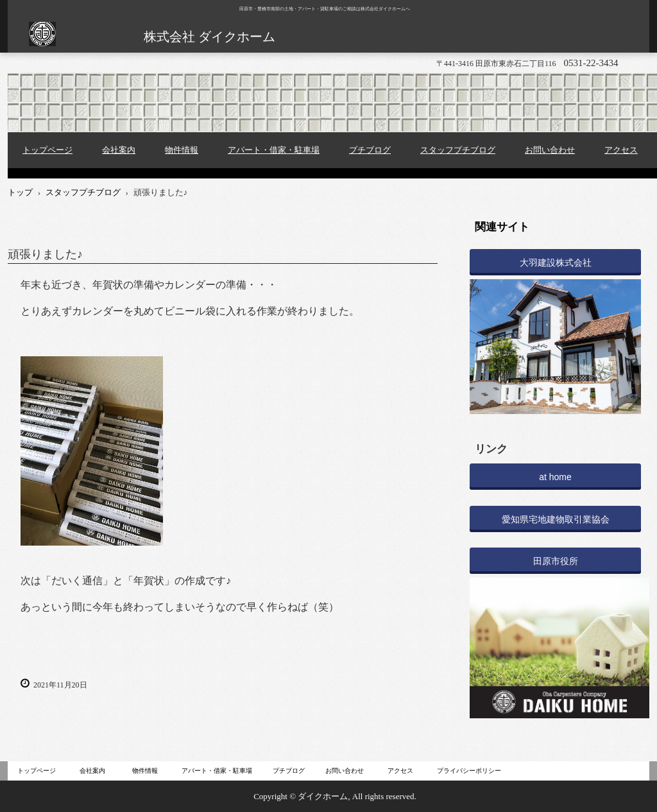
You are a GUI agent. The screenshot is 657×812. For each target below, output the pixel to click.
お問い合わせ (550, 150)
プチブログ (370, 150)
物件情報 (182, 150)
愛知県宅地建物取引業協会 (556, 519)
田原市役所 (556, 561)
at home (555, 477)
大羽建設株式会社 (556, 263)
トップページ (47, 150)
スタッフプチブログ (458, 150)
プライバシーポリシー (469, 771)
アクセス (621, 150)
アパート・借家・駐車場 (274, 150)
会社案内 (119, 150)
